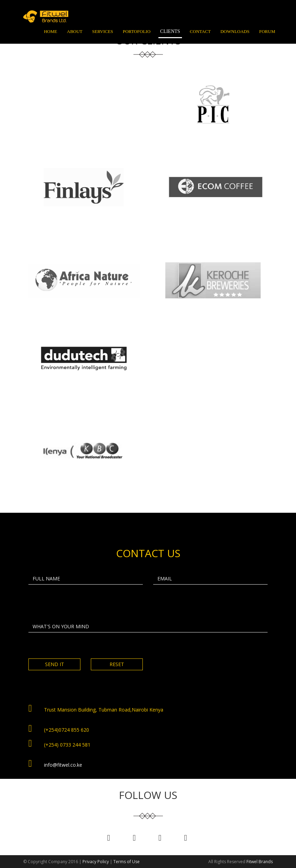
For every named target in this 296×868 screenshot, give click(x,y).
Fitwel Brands (260, 862)
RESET (117, 664)
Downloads (235, 31)
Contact (200, 31)
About (75, 31)
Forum (267, 31)
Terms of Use (127, 862)
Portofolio (137, 31)
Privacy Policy (96, 862)
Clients (170, 31)
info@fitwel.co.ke (63, 765)
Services (103, 31)
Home (51, 31)
